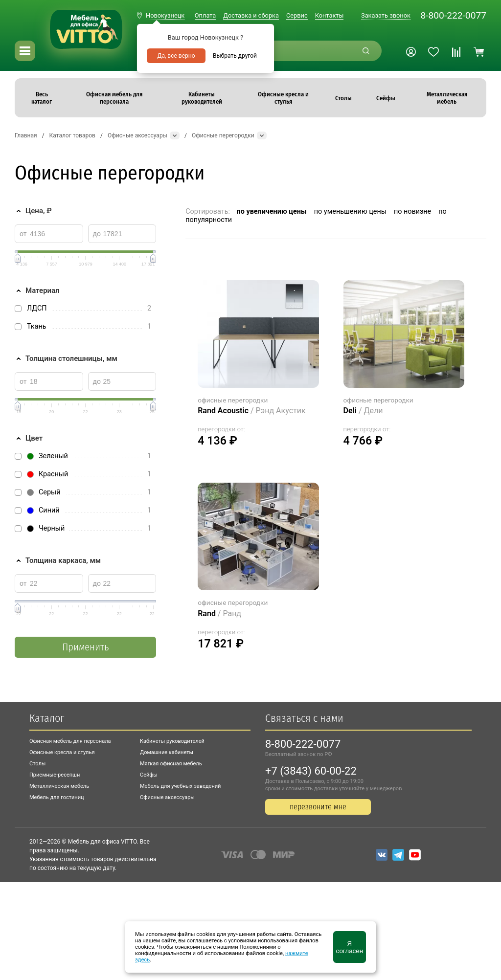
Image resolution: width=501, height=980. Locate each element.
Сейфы (149, 775)
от (23, 234)
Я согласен (350, 947)
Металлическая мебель (59, 786)
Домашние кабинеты (167, 752)
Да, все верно (176, 56)
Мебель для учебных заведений (180, 786)
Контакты (330, 15)
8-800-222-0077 (453, 15)
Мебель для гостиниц (57, 797)
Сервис (297, 15)
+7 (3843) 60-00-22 (311, 771)
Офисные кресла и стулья (62, 752)
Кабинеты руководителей (172, 741)
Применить (85, 647)
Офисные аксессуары (167, 797)
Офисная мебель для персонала (70, 741)
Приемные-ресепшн (55, 775)
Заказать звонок (386, 15)
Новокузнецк (165, 15)
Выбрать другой (235, 56)
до (97, 234)
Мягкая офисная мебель (171, 764)
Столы (37, 764)
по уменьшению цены (350, 212)
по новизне (412, 212)
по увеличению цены (272, 212)
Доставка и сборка (251, 15)
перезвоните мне (318, 807)
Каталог (47, 718)
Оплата (205, 15)
